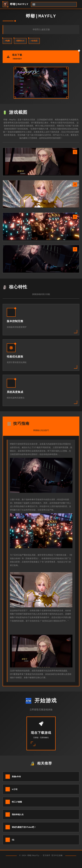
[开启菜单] (54, 4)
